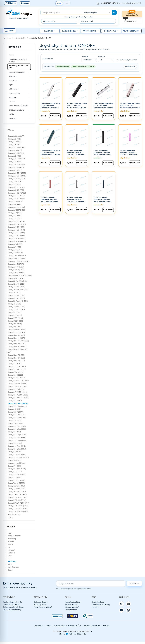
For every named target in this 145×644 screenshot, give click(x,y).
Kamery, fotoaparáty (17, 72)
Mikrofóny (13, 97)
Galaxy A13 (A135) (14, 145)
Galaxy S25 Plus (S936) (17, 437)
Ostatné (12, 102)
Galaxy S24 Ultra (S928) (17, 429)
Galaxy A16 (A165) (14, 162)
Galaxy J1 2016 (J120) (16, 278)
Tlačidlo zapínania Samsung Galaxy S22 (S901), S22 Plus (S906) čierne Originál (102, 154)
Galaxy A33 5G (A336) (16, 190)
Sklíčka (12, 114)
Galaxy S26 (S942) (15, 443)
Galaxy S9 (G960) (14, 477)
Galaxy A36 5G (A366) (16, 199)
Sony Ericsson (13, 567)
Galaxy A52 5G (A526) (16, 221)
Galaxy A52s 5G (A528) (17, 224)
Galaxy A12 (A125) (14, 139)
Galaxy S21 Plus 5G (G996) (18, 395)
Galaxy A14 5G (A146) (16, 153)
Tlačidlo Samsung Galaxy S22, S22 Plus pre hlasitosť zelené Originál (50, 153)
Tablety (11, 517)
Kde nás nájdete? (72, 607)
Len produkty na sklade (126, 60)
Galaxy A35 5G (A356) (16, 196)
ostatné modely (14, 514)
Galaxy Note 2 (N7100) (17, 344)
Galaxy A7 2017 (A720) (17, 238)
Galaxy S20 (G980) (15, 375)
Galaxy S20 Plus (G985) (17, 383)
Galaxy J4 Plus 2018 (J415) (18, 290)
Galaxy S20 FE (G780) (16, 378)
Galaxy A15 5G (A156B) (16, 159)
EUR (59, 3)
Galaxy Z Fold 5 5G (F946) (18, 511)
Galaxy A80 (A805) (15, 253)
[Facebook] (121, 604)
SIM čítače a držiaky (16, 110)
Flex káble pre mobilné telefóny (18, 60)
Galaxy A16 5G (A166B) (16, 164)
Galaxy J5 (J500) (14, 292)
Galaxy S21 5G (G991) (16, 389)
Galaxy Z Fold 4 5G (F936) (18, 509)
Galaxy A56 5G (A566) (16, 236)
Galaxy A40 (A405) (15, 201)
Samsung (12, 561)
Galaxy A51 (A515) (14, 216)
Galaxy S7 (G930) (14, 466)
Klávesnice (13, 76)
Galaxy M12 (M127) (15, 312)
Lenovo (11, 544)
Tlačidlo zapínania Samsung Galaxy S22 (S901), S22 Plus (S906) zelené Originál (102, 200)
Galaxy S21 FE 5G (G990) (17, 392)
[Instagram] (128, 604)
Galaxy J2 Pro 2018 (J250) (18, 281)
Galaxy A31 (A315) (14, 184)
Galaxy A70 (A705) (15, 244)
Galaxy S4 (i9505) (14, 460)
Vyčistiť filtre (130, 67)
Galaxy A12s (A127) (15, 142)
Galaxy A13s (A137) (15, 150)
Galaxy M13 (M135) (15, 315)
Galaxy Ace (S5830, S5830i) (19, 261)
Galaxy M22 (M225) (15, 321)
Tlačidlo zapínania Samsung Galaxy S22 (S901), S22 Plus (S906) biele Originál (76, 154)
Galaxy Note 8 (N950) (16, 358)
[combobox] (97, 13)
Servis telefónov (71, 610)
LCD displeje (14, 89)
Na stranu (102, 57)
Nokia (10, 556)
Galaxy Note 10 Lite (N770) (18, 341)
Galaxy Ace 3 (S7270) (16, 264)
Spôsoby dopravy (41, 602)
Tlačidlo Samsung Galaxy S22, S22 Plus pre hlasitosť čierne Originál (77, 106)
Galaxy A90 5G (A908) (16, 258)
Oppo (10, 558)
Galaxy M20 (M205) (15, 318)
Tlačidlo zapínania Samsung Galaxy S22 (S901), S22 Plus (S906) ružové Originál (49, 200)
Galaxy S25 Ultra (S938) (17, 440)
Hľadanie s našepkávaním (132, 14)
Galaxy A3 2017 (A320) (16, 179)
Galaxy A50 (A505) (15, 213)
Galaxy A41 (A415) (14, 204)
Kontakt (25, 3)
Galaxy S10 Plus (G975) (17, 369)
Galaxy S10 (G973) (15, 364)
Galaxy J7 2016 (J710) (16, 307)
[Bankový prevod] (88, 616)
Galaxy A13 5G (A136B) (16, 147)
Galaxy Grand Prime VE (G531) (20, 275)
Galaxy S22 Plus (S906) (18, 403)
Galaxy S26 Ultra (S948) (17, 449)
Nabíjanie (48, 31)
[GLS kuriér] (72, 616)
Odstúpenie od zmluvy (101, 604)
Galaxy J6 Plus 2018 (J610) (18, 301)
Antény (12, 55)
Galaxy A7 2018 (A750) (17, 241)
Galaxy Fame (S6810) (16, 273)
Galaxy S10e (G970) (15, 372)
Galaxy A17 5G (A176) (16, 167)
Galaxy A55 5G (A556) (16, 233)
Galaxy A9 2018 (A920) (17, 255)
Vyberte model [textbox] (87, 21)
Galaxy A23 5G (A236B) (17, 173)
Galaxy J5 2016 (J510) (16, 295)
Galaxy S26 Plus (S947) (17, 446)
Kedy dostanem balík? (43, 607)
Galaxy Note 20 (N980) (17, 346)
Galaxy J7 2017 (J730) (16, 309)
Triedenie (85, 57)
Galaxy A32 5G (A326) (16, 187)
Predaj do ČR (75, 626)
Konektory (13, 80)
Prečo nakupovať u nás (12, 602)
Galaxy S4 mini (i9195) (16, 463)
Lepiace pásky (14, 93)
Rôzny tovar (110, 31)
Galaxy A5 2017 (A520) (17, 210)
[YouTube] (121, 610)
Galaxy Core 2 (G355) (16, 270)
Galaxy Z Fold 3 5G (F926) (18, 506)
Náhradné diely (69, 31)
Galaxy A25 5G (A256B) (17, 176)
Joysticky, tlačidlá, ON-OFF (19, 67)
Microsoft (11, 550)
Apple (10, 533)
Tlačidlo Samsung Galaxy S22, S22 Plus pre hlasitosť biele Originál (50, 106)
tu (91, 631)
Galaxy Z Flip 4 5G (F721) (17, 497)
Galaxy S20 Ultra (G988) (17, 386)
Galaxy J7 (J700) (14, 304)
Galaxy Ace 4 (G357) (16, 267)
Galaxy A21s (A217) (15, 170)
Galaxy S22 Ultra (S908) (17, 406)
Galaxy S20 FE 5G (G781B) (18, 381)
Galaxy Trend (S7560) (16, 483)
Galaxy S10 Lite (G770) (17, 366)
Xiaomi (11, 570)
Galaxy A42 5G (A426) (16, 207)
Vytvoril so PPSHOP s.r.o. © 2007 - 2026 (72, 634)
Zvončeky (13, 118)
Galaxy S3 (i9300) (14, 452)
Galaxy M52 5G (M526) (17, 329)
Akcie (48, 626)
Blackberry (12, 539)
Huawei (11, 541)
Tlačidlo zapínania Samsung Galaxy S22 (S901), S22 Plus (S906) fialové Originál (129, 154)
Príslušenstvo (89, 31)
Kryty (11, 85)
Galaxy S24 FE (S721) (16, 423)
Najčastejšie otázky (73, 602)
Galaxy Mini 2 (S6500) (16, 332)
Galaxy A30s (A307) (15, 182)
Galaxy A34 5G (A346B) (17, 193)
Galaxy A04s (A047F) (16, 136)
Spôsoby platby (40, 604)
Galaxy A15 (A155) (14, 156)
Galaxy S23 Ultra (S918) (17, 418)
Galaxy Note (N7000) (16, 335)
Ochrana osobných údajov (14, 607)
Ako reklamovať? (72, 604)
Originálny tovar (98, 602)
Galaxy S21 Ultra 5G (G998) (18, 398)
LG (9, 547)
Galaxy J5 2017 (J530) (16, 298)
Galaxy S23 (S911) (14, 409)
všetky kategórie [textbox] (90, 13)
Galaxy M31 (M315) (15, 324)
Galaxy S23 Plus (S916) (16, 415)
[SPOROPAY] (57, 616)
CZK (67, 3)
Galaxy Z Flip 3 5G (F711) (17, 494)
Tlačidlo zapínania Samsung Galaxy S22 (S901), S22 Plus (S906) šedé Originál (76, 200)
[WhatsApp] (128, 610)
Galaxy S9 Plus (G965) (16, 480)
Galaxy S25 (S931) (14, 432)
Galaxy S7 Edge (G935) (17, 469)
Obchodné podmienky (12, 610)
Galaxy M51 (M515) (15, 327)
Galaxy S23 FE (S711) (15, 412)
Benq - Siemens (14, 536)
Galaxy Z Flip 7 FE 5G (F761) (19, 503)
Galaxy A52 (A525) (15, 218)
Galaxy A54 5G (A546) (16, 230)
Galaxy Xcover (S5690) (17, 489)
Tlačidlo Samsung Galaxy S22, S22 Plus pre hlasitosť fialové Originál (103, 106)
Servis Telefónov (92, 626)
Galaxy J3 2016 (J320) (16, 284)
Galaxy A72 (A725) (15, 250)
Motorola (11, 553)
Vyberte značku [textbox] (49, 21)
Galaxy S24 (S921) (14, 420)
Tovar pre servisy (131, 31)
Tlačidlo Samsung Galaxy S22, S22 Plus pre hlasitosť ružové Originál (130, 106)
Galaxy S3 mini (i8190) (16, 455)
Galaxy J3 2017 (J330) (16, 287)
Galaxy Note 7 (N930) (16, 355)
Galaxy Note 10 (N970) (17, 338)
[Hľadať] (114, 13)
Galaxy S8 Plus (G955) (16, 474)
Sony (10, 564)
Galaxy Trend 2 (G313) (16, 486)
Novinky (39, 626)
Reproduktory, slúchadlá (18, 106)
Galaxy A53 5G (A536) (16, 227)
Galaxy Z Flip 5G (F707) (17, 500)
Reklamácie (60, 626)
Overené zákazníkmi (11, 604)
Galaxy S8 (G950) (15, 472)
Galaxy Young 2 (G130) (17, 492)
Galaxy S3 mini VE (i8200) (18, 457)
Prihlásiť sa (11, 3)
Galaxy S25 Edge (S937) (17, 435)
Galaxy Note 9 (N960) (16, 361)
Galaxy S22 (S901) (15, 401)
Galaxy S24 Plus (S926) (17, 426)
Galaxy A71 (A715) (14, 247)
